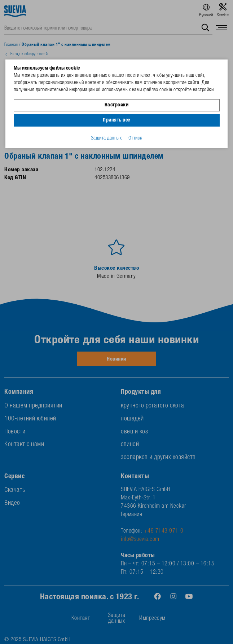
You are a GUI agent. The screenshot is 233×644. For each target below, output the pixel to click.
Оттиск (135, 138)
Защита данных (106, 138)
